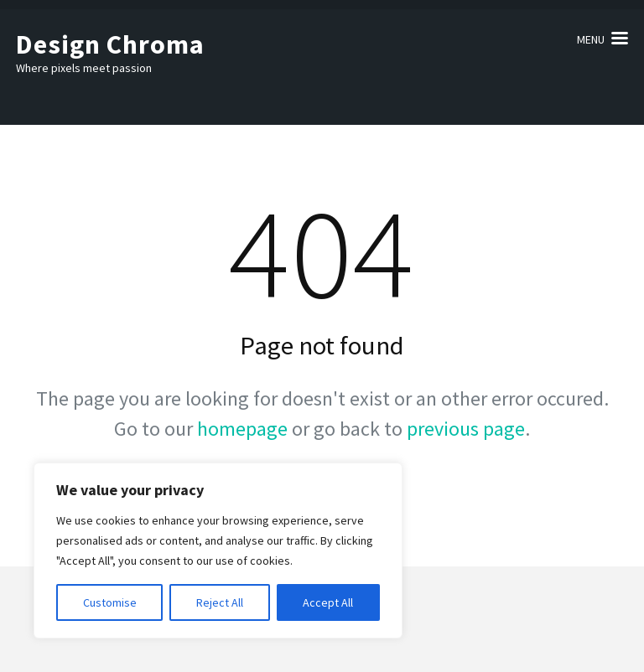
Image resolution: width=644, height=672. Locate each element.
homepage (242, 429)
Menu (591, 39)
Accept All (328, 602)
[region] (218, 551)
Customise (110, 602)
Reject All (220, 602)
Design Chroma (110, 44)
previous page (466, 429)
